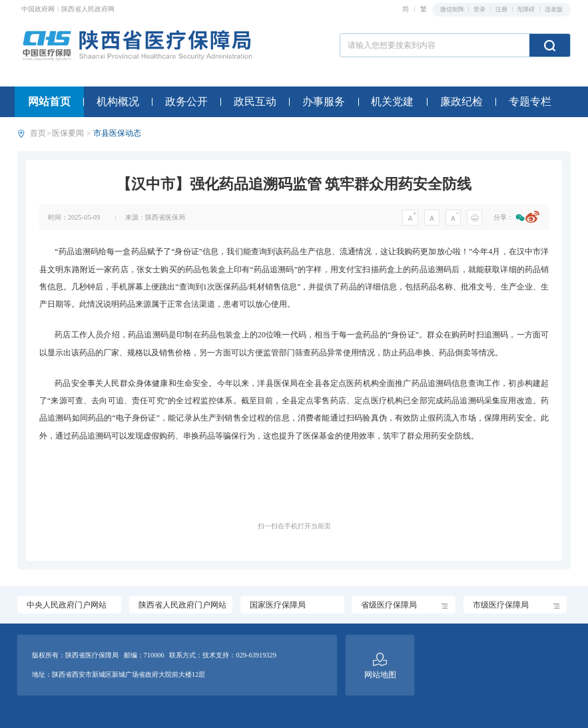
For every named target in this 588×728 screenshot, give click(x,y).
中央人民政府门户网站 (67, 605)
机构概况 (118, 101)
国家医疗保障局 (278, 605)
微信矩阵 (453, 9)
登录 (480, 9)
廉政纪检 (461, 101)
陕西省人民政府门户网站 (182, 605)
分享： (503, 217)
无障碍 (526, 9)
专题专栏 (530, 101)
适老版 (554, 9)
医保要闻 (68, 133)
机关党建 (392, 101)
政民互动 (255, 101)
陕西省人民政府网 (88, 9)
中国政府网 (39, 9)
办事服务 (324, 101)
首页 (38, 133)
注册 (502, 9)
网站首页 (49, 101)
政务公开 (186, 101)
